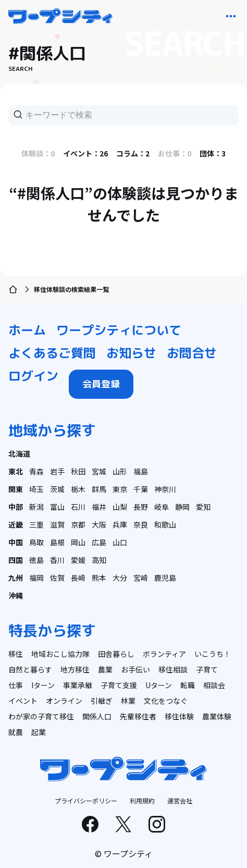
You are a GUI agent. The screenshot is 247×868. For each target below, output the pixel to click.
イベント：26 (85, 153)
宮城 (99, 471)
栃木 (78, 489)
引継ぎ (102, 701)
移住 (16, 654)
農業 (105, 669)
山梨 (120, 507)
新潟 (36, 507)
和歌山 (165, 524)
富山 (57, 507)
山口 (120, 542)
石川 (78, 507)
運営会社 (180, 800)
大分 (120, 578)
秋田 (78, 471)
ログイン (33, 376)
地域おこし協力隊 (60, 654)
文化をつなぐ (166, 701)
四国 (16, 560)
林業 (128, 701)
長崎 (78, 578)
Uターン (159, 685)
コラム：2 (133, 153)
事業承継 (78, 685)
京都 (78, 524)
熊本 (99, 578)
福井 (99, 507)
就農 (16, 732)
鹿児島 (165, 578)
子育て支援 (119, 685)
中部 (16, 507)
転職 (188, 685)
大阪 (99, 524)
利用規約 (142, 800)
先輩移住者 (138, 716)
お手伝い (135, 669)
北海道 (19, 454)
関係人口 (97, 716)
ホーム (27, 330)
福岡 (36, 578)
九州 (16, 578)
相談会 (214, 685)
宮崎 (141, 578)
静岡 (182, 507)
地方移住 (75, 669)
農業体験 (217, 716)
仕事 (16, 685)
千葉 (141, 489)
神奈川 (165, 489)
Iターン (43, 685)
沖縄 (16, 595)
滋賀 (57, 524)
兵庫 (120, 524)
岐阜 (162, 507)
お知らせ (131, 353)
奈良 (141, 524)
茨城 (57, 489)
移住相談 (173, 669)
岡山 (78, 542)
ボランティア (164, 654)
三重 (36, 524)
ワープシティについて (119, 330)
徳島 (36, 560)
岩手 (57, 471)
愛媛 (78, 560)
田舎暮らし (116, 654)
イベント (23, 701)
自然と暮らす (30, 669)
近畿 (16, 524)
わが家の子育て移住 (41, 716)
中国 (16, 542)
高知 (99, 560)
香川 (57, 560)
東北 (16, 471)
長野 (141, 507)
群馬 (99, 489)
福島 (141, 471)
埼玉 (36, 489)
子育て (207, 669)
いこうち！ (213, 654)
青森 (36, 471)
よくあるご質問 (52, 353)
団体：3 (213, 153)
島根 (57, 542)
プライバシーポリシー (86, 800)
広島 (99, 542)
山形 (120, 471)
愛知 (203, 507)
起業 (39, 732)
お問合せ (192, 353)
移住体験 (179, 716)
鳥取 (36, 542)
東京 (120, 489)
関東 (16, 489)
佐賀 (57, 578)
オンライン (64, 701)
